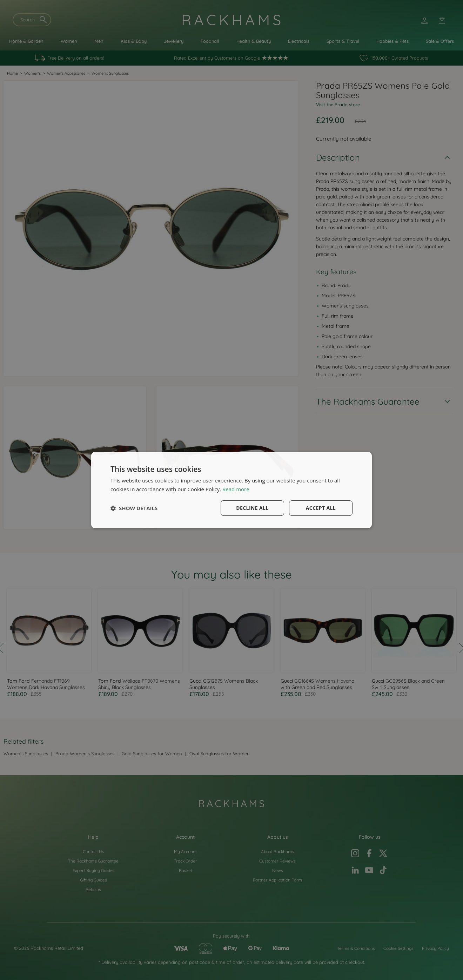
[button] (134, 508)
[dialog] (231, 490)
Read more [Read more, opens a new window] (236, 489)
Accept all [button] (321, 508)
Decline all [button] (252, 508)
